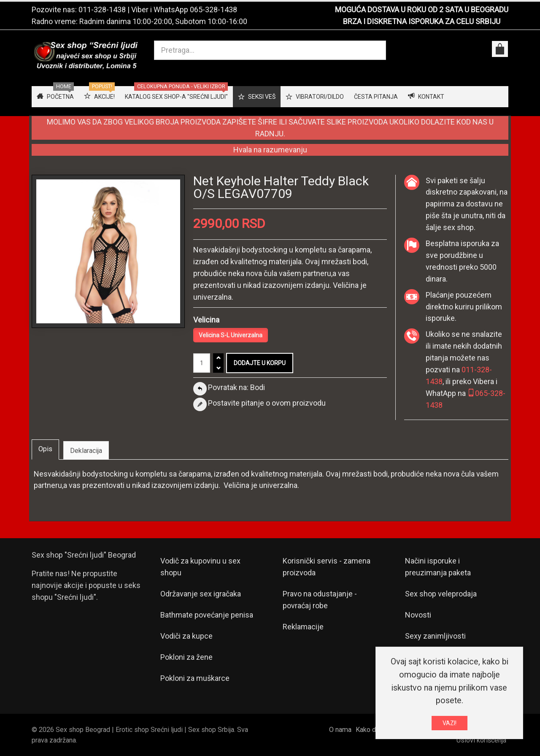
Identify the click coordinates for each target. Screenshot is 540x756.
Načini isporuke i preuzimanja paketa (438, 567)
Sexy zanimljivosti (435, 636)
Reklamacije (303, 627)
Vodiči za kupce (186, 636)
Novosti (418, 615)
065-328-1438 (213, 9)
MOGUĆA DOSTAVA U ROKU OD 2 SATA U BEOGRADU (422, 9)
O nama (340, 730)
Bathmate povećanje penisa (207, 615)
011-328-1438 (102, 9)
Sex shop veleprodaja (441, 594)
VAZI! (450, 724)
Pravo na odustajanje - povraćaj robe (320, 600)
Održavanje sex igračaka (201, 594)
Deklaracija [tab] (86, 451)
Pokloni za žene (186, 657)
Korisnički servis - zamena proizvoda (327, 567)
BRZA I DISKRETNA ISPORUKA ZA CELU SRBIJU (422, 21)
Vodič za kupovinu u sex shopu (200, 567)
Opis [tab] (45, 449)
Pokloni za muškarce (195, 678)
